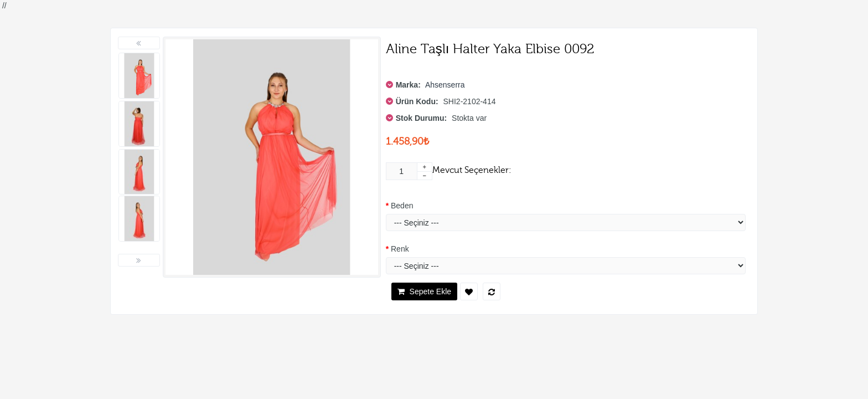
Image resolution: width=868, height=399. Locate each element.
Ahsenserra (445, 85)
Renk (400, 249)
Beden (402, 206)
